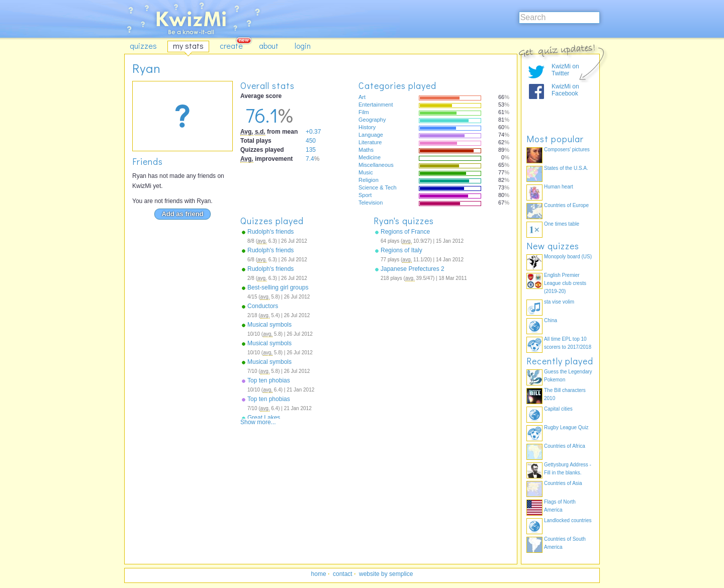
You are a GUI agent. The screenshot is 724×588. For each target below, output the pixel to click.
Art (362, 97)
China (551, 320)
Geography (372, 120)
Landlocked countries (568, 520)
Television (371, 203)
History (367, 127)
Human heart (559, 187)
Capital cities (558, 409)
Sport (365, 195)
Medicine (370, 157)
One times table (562, 224)
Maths (366, 150)
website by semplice (386, 574)
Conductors (263, 306)
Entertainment (376, 105)
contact (343, 574)
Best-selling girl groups (278, 287)
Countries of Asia (563, 483)
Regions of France (405, 232)
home (319, 574)
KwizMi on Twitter (565, 70)
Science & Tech (378, 187)
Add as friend (182, 214)
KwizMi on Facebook (565, 90)
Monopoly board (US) (568, 257)
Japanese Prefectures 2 (413, 269)
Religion (369, 180)
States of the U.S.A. (566, 168)
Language (371, 135)
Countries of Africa (565, 446)
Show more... (258, 422)
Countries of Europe (566, 205)
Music (366, 172)
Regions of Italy (401, 250)
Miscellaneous (376, 165)
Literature (370, 142)
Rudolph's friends (270, 232)
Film (364, 112)
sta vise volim (559, 302)
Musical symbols (269, 325)
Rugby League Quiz (566, 427)
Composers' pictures (567, 150)
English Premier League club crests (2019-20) (565, 283)
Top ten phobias (269, 380)
